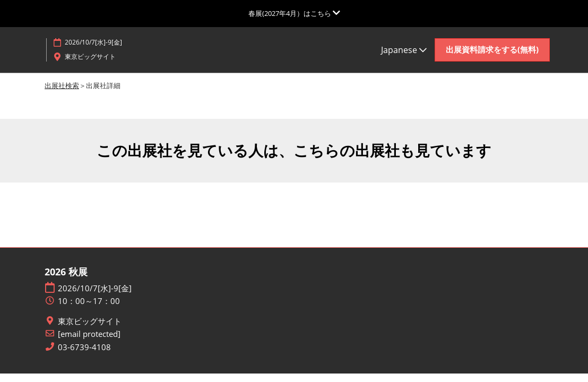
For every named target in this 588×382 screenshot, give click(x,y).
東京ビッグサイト (90, 322)
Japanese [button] (404, 50)
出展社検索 (62, 86)
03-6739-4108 (84, 348)
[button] (492, 50)
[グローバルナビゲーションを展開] (294, 13)
